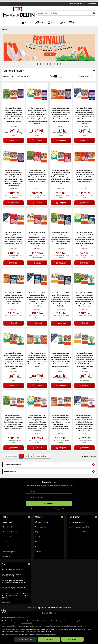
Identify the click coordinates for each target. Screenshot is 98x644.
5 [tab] (51, 75)
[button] (73, 34)
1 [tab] (37, 75)
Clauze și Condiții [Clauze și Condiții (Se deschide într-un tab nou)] (42, 631)
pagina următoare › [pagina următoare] (41, 467)
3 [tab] (44, 75)
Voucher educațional (8, 563)
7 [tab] (57, 75)
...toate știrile (6, 613)
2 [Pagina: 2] (26, 467)
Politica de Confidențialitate (10, 543)
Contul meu (27, 34)
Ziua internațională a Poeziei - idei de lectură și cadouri (13, 599)
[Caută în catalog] (94, 24)
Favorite (52, 34)
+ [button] (93, 475)
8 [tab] (61, 75)
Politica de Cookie (7, 538)
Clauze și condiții (7, 533)
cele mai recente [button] (23, 87)
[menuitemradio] (56, 87)
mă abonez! (49, 514)
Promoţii (38, 548)
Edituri (37, 553)
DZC (12, 137)
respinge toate (49, 639)
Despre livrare (6, 553)
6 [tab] (54, 75)
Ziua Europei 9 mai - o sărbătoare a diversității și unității (13, 586)
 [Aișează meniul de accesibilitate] (4, 611)
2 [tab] (41, 75)
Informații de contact (42, 533)
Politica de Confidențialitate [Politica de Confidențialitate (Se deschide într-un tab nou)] (27, 631)
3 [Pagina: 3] (31, 467)
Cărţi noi (38, 543)
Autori (37, 558)
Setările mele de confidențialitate (79, 538)
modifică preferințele (26, 639)
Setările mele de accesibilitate (78, 543)
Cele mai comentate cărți (77, 533)
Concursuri (5, 558)
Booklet (12, 200)
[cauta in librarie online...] (64, 24)
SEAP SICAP (6, 568)
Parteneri (38, 563)
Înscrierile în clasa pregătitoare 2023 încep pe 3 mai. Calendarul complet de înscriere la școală (15, 606)
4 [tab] (47, 75)
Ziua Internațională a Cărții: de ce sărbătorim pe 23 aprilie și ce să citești (14, 592)
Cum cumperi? (6, 548)
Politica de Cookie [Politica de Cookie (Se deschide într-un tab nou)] (27, 623)
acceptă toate (72, 639)
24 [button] (92, 87)
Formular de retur (41, 538)
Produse (40, 34)
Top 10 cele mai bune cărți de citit (12, 580)
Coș (63, 34)
